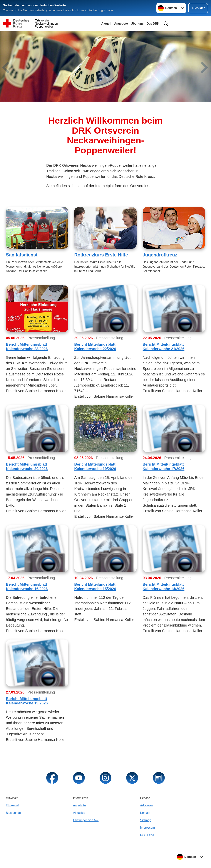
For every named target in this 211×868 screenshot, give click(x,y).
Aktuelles (79, 813)
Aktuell (106, 24)
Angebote (121, 24)
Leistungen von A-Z (86, 820)
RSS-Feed (147, 835)
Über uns (137, 24)
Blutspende (13, 813)
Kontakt (145, 813)
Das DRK (153, 24)
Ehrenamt (12, 805)
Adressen (146, 805)
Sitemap (146, 820)
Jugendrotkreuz (160, 255)
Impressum (147, 828)
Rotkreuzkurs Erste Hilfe (101, 255)
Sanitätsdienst (22, 255)
